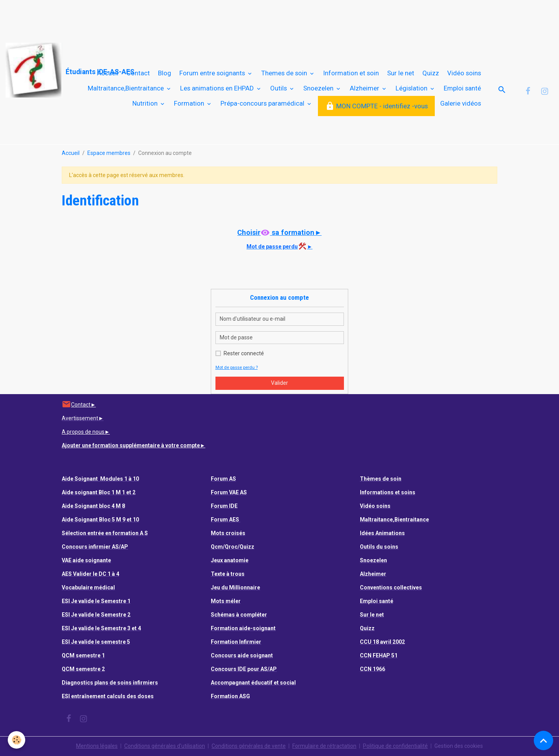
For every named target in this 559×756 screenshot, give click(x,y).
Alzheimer (365, 88)
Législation (412, 88)
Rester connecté (244, 353)
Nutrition (146, 103)
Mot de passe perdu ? (237, 368)
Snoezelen (319, 88)
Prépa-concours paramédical (263, 103)
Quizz (431, 73)
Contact (138, 73)
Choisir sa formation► (279, 232)
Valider (279, 383)
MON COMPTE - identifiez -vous (377, 106)
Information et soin (351, 73)
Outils (279, 88)
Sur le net (401, 73)
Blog (165, 73)
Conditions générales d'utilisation (165, 746)
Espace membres (109, 153)
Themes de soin (285, 73)
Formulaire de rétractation (324, 746)
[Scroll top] (543, 740)
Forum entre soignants (213, 73)
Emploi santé (462, 88)
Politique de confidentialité (395, 746)
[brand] (41, 70)
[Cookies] (16, 740)
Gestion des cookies (459, 746)
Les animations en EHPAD (218, 88)
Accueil (108, 73)
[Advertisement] (141, 17)
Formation (190, 103)
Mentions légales (97, 746)
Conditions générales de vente (249, 746)
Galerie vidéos (461, 103)
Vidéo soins (464, 73)
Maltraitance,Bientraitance (127, 88)
